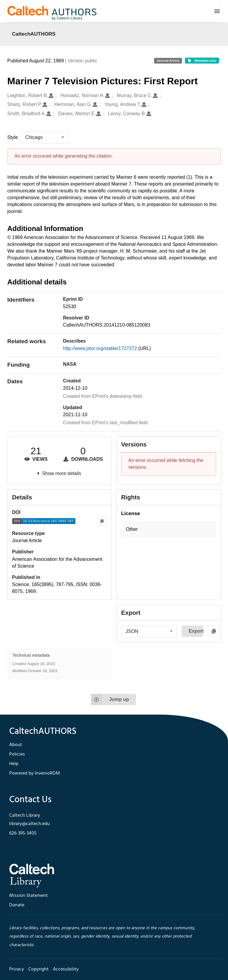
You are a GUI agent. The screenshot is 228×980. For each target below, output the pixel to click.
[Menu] (217, 11)
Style (13, 137)
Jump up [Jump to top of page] (110, 699)
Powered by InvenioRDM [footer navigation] (35, 773)
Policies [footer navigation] (17, 754)
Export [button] (196, 631)
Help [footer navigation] (14, 764)
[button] (169, 529)
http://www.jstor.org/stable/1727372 (100, 348)
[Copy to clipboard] (102, 521)
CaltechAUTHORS (34, 34)
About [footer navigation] (16, 745)
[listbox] (45, 137)
